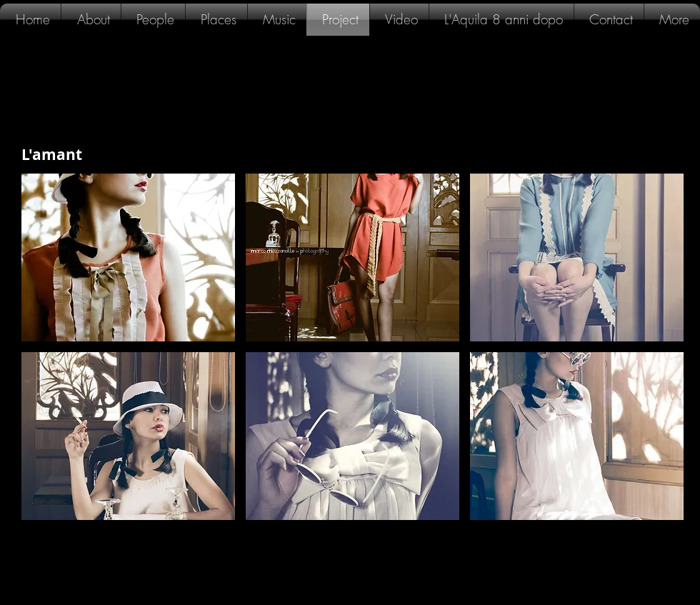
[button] (128, 257)
